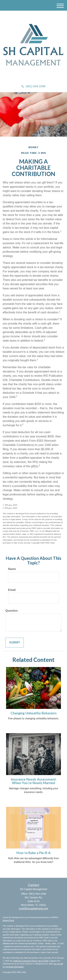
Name (12, 569)
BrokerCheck (8, 920)
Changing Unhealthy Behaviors (34, 713)
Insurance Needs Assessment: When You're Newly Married (34, 781)
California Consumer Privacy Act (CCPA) (31, 961)
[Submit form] (15, 643)
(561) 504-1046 (33, 86)
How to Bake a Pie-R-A (33, 853)
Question (12, 611)
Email (12, 590)
